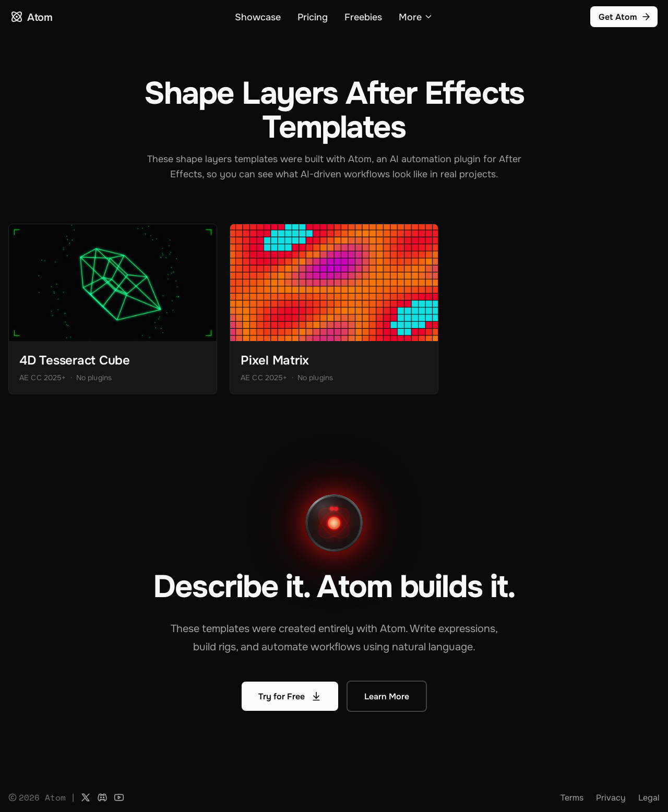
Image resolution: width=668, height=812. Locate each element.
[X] (86, 797)
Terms (572, 797)
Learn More (387, 696)
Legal (649, 797)
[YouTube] (119, 797)
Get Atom (625, 17)
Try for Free (290, 696)
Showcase (258, 17)
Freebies (363, 17)
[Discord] (102, 797)
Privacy (611, 797)
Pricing (313, 17)
